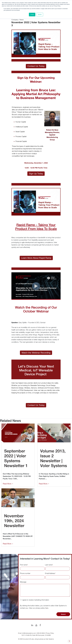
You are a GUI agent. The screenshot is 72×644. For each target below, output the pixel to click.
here (47, 608)
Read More (7, 484)
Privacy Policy (50, 633)
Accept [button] (32, 15)
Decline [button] (40, 15)
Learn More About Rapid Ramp (36, 258)
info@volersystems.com (29, 633)
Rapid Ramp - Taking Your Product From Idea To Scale (36, 227)
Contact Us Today (36, 66)
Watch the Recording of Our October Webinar (36, 309)
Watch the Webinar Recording (36, 353)
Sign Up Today (36, 174)
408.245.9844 (41, 633)
